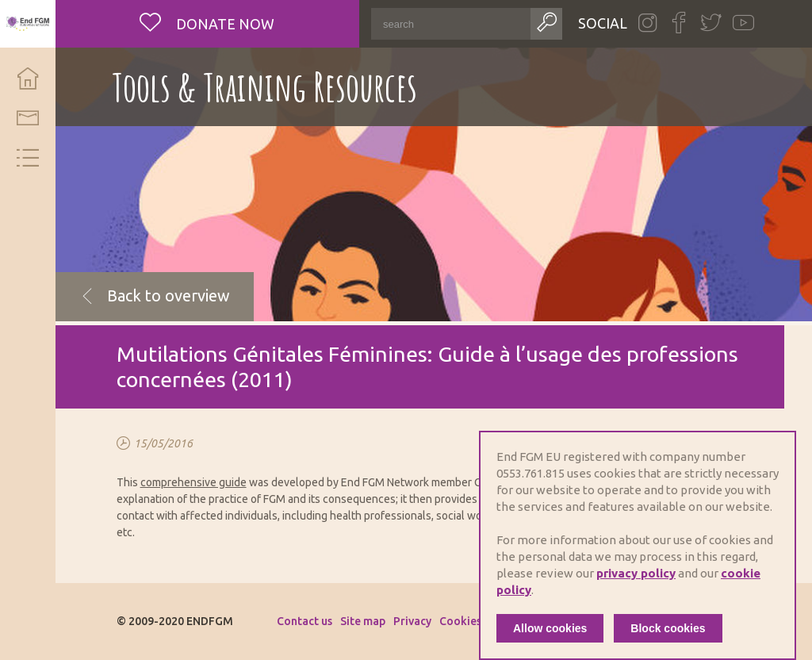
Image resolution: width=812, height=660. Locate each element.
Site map (363, 621)
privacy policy (636, 573)
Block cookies (668, 628)
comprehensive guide (193, 482)
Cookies (460, 621)
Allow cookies (550, 628)
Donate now (224, 24)
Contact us (304, 621)
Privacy (412, 621)
